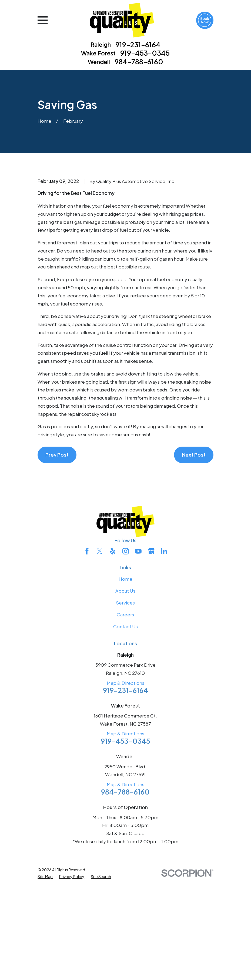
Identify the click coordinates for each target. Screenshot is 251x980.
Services (125, 695)
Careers (125, 706)
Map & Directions (125, 775)
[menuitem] (45, 969)
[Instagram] (126, 643)
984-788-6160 (139, 62)
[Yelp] (113, 643)
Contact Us (125, 718)
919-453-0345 (145, 53)
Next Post (194, 547)
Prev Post (57, 547)
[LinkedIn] (164, 643)
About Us (125, 683)
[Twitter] (100, 643)
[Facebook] (87, 643)
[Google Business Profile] (151, 643)
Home (125, 671)
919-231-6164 (138, 45)
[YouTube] (138, 643)
